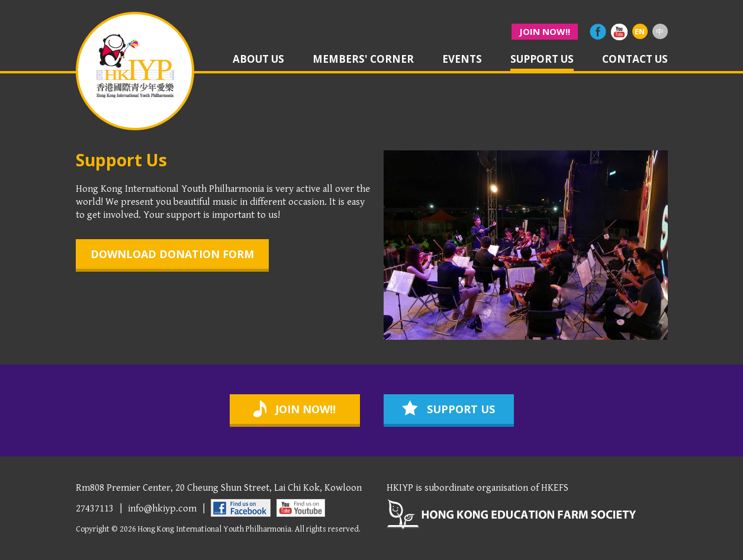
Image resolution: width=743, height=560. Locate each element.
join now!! (545, 31)
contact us (635, 60)
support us (542, 60)
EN (640, 31)
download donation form (172, 254)
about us (258, 60)
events (462, 60)
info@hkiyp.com (162, 508)
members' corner (363, 60)
